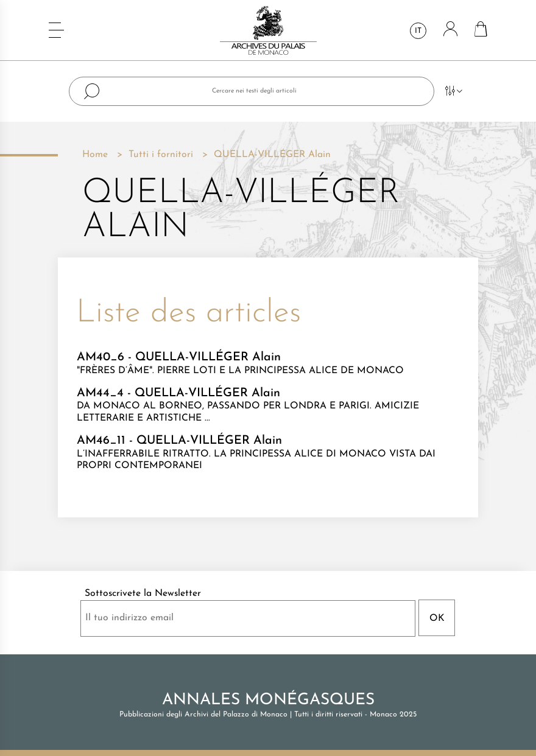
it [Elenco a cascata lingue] (418, 31)
